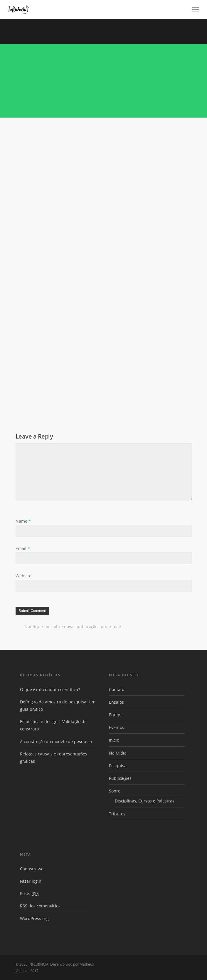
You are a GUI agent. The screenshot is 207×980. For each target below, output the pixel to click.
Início (114, 740)
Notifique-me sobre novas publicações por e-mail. (73, 627)
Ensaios (116, 702)
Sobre (115, 791)
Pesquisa (118, 766)
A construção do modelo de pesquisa (56, 741)
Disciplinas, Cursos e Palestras (145, 801)
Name (23, 521)
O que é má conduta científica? (50, 689)
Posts (29, 893)
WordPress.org (34, 918)
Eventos (117, 727)
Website (23, 576)
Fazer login (31, 881)
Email (23, 548)
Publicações (120, 778)
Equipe (116, 715)
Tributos (117, 814)
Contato (117, 689)
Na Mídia (118, 753)
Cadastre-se (32, 869)
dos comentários (40, 906)
